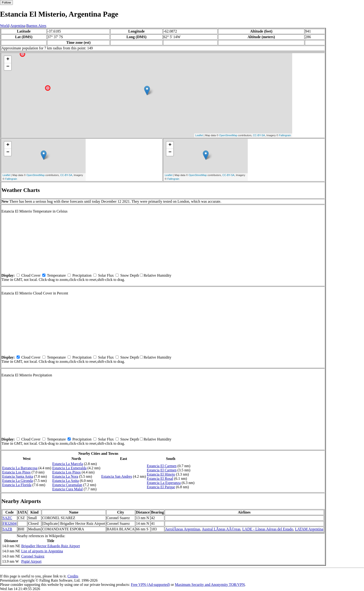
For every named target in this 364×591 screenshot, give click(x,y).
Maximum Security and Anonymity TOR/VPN (210, 585)
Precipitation (82, 275)
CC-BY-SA (259, 135)
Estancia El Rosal (160, 479)
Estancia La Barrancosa (20, 468)
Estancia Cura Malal (67, 489)
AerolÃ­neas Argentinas (183, 529)
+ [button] (8, 59)
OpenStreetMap (228, 135)
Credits (73, 576)
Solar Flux (106, 275)
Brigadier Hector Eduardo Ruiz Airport (51, 546)
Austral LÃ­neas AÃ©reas (221, 529)
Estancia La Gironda (18, 481)
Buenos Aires (36, 26)
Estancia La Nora (65, 476)
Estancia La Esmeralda (69, 468)
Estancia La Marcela (67, 464)
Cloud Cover (31, 275)
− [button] (8, 67)
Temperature (56, 275)
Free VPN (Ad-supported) (150, 585)
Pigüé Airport (31, 561)
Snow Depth (130, 275)
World (5, 26)
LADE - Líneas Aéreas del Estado (268, 529)
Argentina (18, 26)
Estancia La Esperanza (164, 483)
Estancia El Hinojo (161, 474)
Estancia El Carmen (162, 466)
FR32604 (10, 523)
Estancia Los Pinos (16, 472)
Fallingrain (285, 135)
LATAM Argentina (309, 529)
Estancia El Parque (161, 487)
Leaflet (199, 135)
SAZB (7, 529)
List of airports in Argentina (42, 551)
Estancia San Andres (117, 476)
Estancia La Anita (66, 481)
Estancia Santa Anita (18, 476)
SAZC (7, 518)
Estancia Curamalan (67, 485)
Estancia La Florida (17, 485)
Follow (6, 2)
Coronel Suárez (33, 556)
